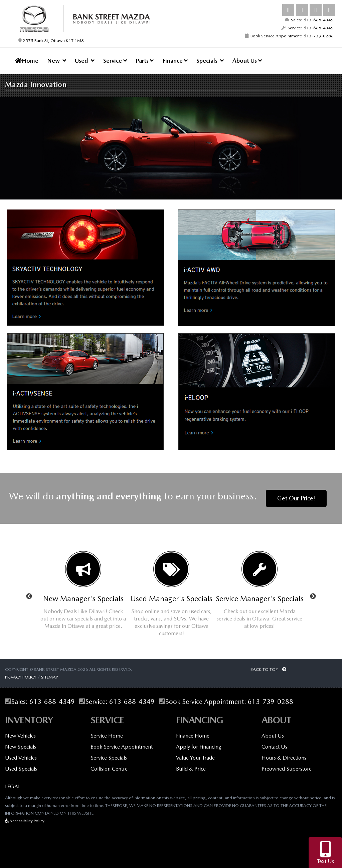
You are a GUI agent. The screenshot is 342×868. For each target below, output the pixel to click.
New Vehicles (20, 736)
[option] (83, 593)
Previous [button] (29, 596)
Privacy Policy (21, 677)
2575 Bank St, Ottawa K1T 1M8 (51, 41)
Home (27, 61)
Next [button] (313, 596)
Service (115, 61)
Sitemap (50, 677)
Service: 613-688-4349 (307, 28)
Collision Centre (109, 769)
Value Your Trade (195, 758)
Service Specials (109, 758)
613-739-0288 (271, 702)
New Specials (21, 747)
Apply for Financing (199, 747)
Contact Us (274, 747)
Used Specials (21, 769)
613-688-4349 (52, 702)
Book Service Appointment (122, 747)
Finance (175, 61)
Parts (145, 61)
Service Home (107, 736)
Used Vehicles (21, 758)
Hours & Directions (284, 758)
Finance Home (193, 736)
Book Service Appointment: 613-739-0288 (289, 36)
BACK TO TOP (269, 669)
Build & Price (191, 769)
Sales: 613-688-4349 (309, 20)
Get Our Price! (296, 498)
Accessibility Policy (25, 821)
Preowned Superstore (287, 769)
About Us (247, 61)
